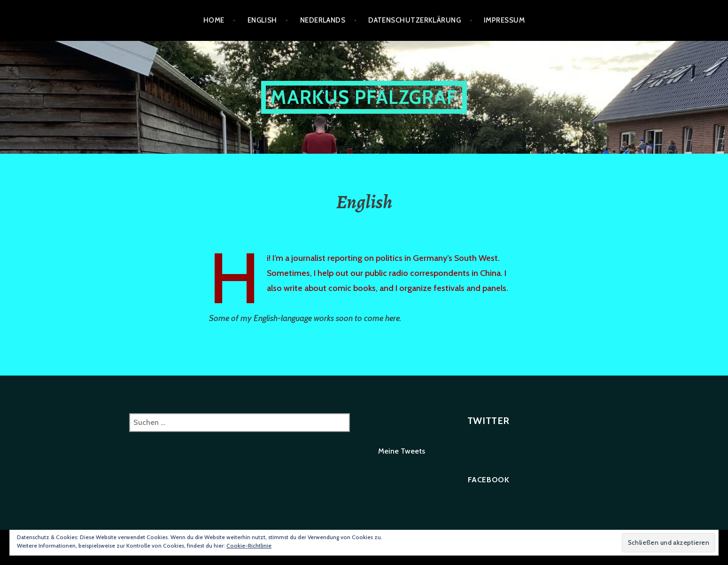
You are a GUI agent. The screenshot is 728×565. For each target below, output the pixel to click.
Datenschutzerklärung (414, 20)
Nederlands (323, 20)
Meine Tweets (402, 451)
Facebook (489, 480)
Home (214, 20)
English (262, 20)
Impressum (504, 20)
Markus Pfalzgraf (364, 97)
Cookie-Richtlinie (249, 545)
